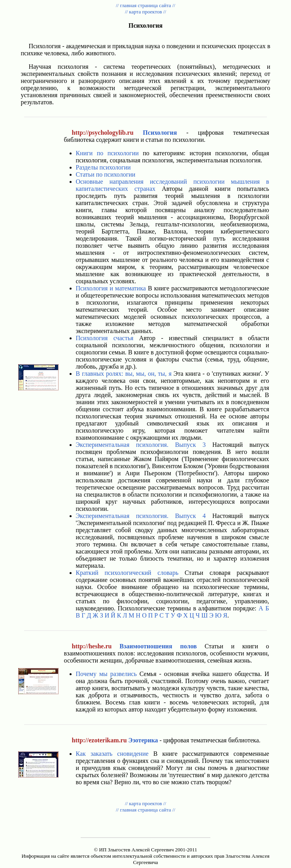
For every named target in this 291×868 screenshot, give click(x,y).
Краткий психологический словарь (127, 573)
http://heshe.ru (92, 646)
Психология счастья (105, 338)
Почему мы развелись (106, 674)
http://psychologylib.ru (103, 133)
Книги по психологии (107, 153)
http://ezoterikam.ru (99, 740)
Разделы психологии (103, 167)
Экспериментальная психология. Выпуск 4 (141, 516)
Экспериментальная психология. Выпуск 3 (141, 445)
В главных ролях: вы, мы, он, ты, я (124, 374)
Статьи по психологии (106, 174)
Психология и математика (111, 288)
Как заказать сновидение (112, 754)
